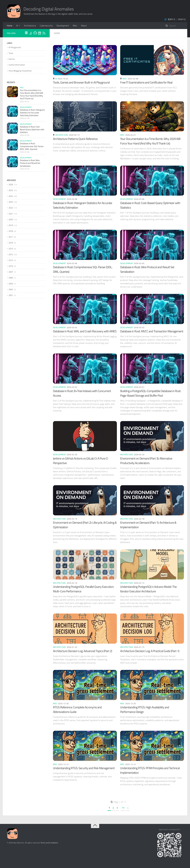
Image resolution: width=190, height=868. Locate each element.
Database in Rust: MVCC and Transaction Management (152, 331)
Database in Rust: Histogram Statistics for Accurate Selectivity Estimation (83, 205)
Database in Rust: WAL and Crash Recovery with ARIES (85, 331)
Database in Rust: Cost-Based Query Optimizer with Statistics (150, 205)
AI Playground (15, 47)
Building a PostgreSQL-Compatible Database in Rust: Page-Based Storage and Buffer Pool (151, 393)
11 (123, 808)
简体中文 (182, 19)
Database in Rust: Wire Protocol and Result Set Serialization (147, 269)
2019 (11, 225)
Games (12, 59)
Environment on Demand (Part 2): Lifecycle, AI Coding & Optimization (85, 525)
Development (63, 26)
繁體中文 (172, 19)
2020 (11, 219)
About (84, 26)
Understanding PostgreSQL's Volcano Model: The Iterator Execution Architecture (148, 589)
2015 (11, 249)
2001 (11, 295)
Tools (11, 53)
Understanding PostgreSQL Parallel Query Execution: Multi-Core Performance (83, 589)
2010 (11, 266)
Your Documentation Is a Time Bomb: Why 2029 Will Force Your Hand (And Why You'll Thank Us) (150, 141)
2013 (11, 260)
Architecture (30, 26)
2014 (11, 254)
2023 (11, 202)
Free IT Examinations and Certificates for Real (146, 82)
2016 (11, 243)
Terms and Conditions (49, 843)
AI (17, 26)
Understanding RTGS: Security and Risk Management (84, 768)
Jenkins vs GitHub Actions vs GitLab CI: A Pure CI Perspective (80, 461)
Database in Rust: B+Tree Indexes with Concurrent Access (82, 393)
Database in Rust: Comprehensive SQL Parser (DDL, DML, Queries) (83, 269)
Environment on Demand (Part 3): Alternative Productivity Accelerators (146, 461)
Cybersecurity (46, 26)
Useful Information (17, 65)
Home (10, 26)
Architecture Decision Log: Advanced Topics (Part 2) (83, 651)
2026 (11, 184)
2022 (11, 208)
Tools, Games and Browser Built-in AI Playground (81, 82)
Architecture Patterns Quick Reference (75, 139)
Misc (75, 26)
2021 (11, 214)
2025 (11, 190)
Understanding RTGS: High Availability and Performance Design (145, 710)
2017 (11, 237)
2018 (11, 231)
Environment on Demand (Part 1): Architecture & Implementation (148, 525)
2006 (11, 278)
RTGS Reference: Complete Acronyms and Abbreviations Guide (77, 710)
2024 (11, 196)
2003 (11, 284)
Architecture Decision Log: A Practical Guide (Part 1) (150, 651)
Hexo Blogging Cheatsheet (20, 71)
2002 (11, 289)
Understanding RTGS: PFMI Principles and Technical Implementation (150, 770)
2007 (11, 272)
